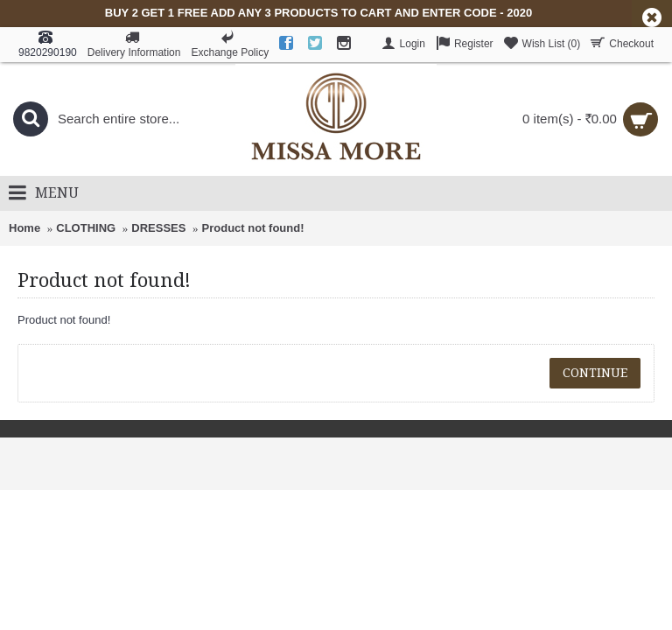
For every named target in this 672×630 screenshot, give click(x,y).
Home (24, 228)
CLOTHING (86, 228)
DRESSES (158, 228)
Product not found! (253, 228)
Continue (595, 373)
